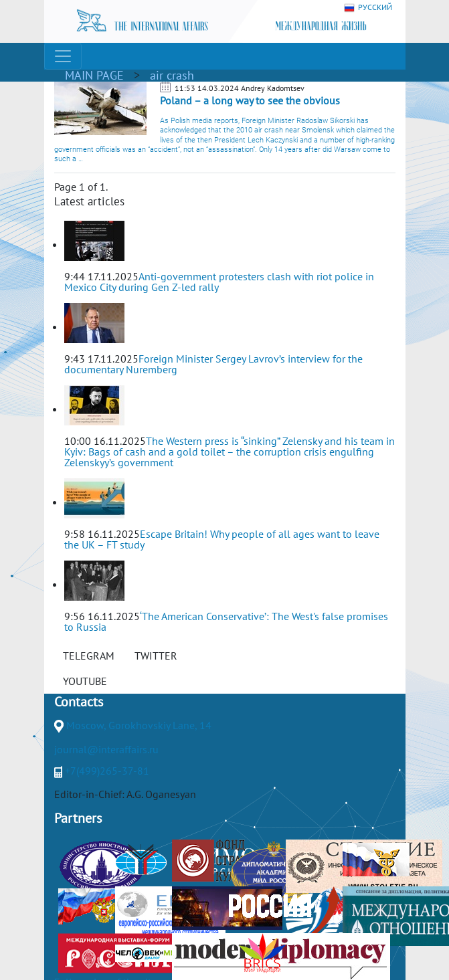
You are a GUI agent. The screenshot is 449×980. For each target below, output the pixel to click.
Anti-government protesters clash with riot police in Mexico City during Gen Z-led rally (219, 282)
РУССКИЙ (368, 8)
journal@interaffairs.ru (106, 749)
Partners (78, 818)
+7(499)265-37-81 (107, 771)
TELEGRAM (89, 656)
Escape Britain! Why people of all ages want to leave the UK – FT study (222, 539)
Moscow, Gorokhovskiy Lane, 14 (139, 725)
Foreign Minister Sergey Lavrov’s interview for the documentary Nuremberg (213, 364)
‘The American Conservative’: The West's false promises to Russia (226, 621)
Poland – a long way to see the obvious (250, 100)
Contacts (79, 702)
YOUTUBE (85, 681)
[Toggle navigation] (63, 56)
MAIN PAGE (94, 75)
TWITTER (156, 656)
